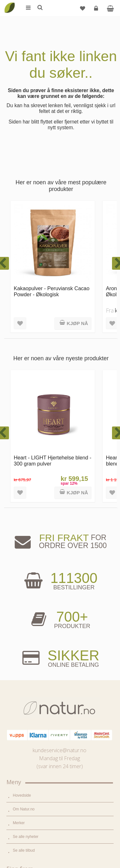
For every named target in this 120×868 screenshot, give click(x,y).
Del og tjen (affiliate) (30, 745)
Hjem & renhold (26, 672)
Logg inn (97, 11)
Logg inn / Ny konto (29, 783)
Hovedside (22, 530)
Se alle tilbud (24, 585)
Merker (19, 558)
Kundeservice (24, 810)
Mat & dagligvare (27, 617)
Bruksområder (25, 718)
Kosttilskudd (23, 645)
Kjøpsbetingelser (27, 824)
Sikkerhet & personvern (33, 838)
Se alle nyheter (26, 572)
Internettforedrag (27, 731)
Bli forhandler (24, 759)
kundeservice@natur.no (60, 485)
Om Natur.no (24, 544)
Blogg (18, 704)
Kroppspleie (23, 658)
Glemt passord (25, 797)
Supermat (21, 631)
